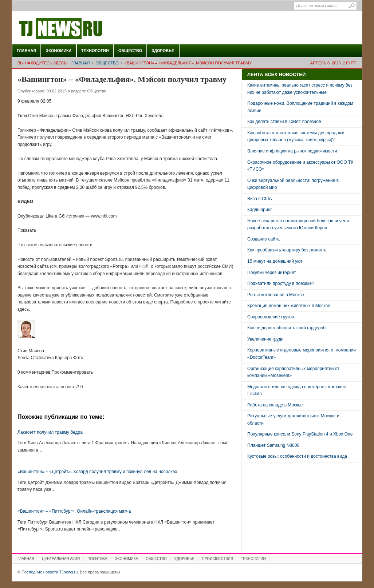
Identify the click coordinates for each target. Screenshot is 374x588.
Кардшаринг (260, 210)
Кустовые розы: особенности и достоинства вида (297, 456)
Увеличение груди (265, 339)
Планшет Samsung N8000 (273, 445)
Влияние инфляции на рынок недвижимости (292, 151)
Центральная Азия (61, 559)
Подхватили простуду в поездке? (281, 283)
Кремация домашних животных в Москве (289, 306)
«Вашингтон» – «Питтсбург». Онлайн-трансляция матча (74, 511)
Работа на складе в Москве (275, 405)
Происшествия (218, 559)
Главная (26, 51)
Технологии (95, 51)
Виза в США (260, 199)
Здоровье (163, 51)
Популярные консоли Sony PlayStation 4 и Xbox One (300, 434)
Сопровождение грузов (271, 317)
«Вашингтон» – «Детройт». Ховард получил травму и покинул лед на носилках (97, 472)
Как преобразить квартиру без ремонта (287, 250)
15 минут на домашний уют (275, 261)
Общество (130, 51)
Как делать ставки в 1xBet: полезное (284, 122)
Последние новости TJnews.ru (81, 29)
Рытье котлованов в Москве (276, 295)
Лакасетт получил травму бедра (50, 432)
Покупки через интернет (272, 273)
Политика (97, 559)
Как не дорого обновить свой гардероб (286, 328)
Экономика (58, 51)
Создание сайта (263, 239)
